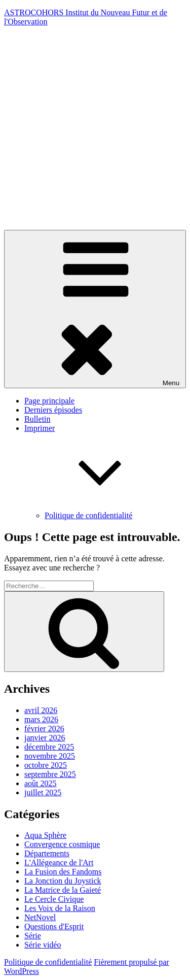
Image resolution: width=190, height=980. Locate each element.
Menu (95, 309)
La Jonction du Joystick (63, 881)
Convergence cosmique (62, 844)
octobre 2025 (46, 765)
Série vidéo (43, 945)
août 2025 (41, 783)
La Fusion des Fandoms (63, 872)
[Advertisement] (95, 130)
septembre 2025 (50, 774)
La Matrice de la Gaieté (63, 890)
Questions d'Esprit (54, 926)
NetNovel (40, 917)
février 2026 (44, 729)
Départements (47, 853)
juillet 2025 (43, 792)
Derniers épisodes (53, 410)
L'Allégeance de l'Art (59, 863)
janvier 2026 (45, 738)
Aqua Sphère (45, 835)
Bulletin (37, 419)
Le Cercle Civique (54, 899)
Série (33, 936)
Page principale (49, 401)
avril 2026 (41, 710)
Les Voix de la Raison (60, 908)
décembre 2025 (49, 747)
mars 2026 (41, 719)
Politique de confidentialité (88, 515)
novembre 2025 (50, 756)
